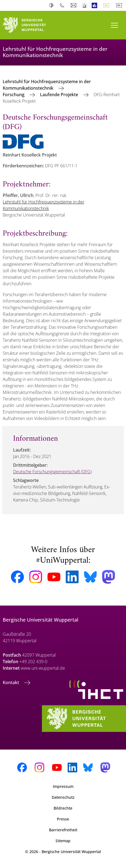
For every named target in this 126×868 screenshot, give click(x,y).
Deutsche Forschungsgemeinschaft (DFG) (52, 472)
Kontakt (11, 682)
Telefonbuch (63, 5)
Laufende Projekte (60, 95)
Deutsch (107, 5)
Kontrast (52, 5)
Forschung (14, 95)
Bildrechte (63, 808)
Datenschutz (63, 797)
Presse (63, 819)
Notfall (85, 5)
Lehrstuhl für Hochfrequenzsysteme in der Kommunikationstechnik (47, 85)
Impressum (63, 786)
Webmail (74, 5)
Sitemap (63, 841)
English (120, 5)
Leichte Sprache (96, 5)
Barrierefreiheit (63, 830)
